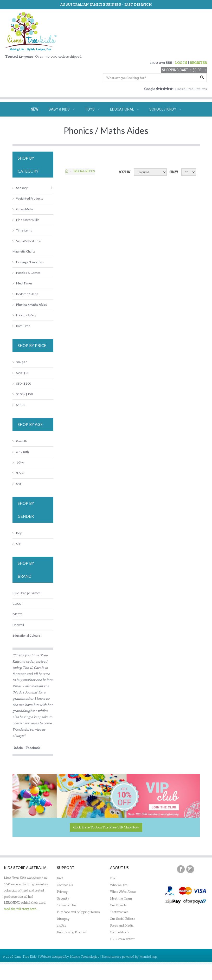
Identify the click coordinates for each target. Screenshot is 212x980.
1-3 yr (18, 462)
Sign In (199, 972)
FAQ (60, 878)
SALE (151, 124)
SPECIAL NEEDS (73, 124)
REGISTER (198, 63)
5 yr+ (18, 484)
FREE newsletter (122, 939)
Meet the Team (121, 898)
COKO (17, 604)
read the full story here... (21, 909)
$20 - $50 (21, 373)
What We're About (123, 892)
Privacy (62, 892)
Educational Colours (27, 635)
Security (63, 898)
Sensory (20, 188)
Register (180, 972)
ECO (130, 124)
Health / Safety (24, 315)
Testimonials (119, 912)
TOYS (92, 109)
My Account (157, 972)
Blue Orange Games (27, 593)
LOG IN (181, 63)
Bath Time (21, 326)
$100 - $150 (23, 394)
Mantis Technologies (84, 957)
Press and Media (122, 925)
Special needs (84, 171)
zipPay (62, 925)
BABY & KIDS (62, 109)
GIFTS (106, 124)
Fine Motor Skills (26, 220)
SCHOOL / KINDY (165, 109)
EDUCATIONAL (124, 109)
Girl (17, 544)
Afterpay (63, 919)
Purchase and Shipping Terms (78, 912)
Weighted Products (28, 198)
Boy (17, 533)
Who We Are (119, 885)
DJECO (17, 614)
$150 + (19, 405)
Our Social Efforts (123, 919)
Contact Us (65, 885)
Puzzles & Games (27, 273)
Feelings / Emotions (28, 262)
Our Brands (118, 905)
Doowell (18, 625)
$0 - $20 (20, 362)
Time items (22, 230)
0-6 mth (20, 441)
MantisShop (148, 957)
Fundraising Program (72, 932)
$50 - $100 (22, 383)
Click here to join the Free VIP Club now (106, 827)
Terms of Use (66, 905)
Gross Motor (23, 209)
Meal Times (23, 283)
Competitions (120, 932)
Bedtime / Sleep (25, 294)
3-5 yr (18, 473)
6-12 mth (21, 452)
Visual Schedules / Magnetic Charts (27, 246)
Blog (113, 878)
